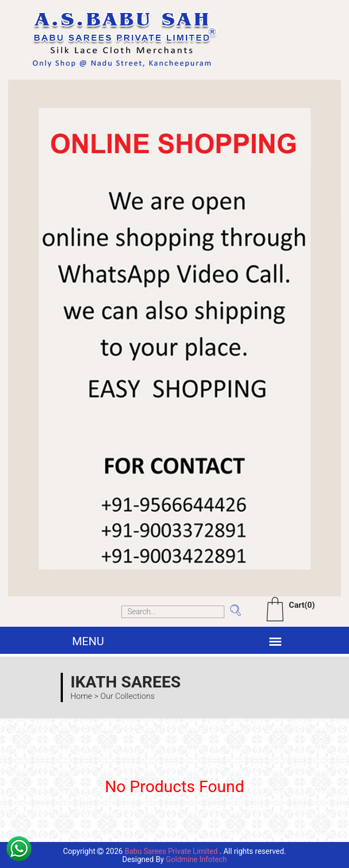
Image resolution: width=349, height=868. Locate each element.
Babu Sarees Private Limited (171, 851)
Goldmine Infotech (196, 859)
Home (81, 696)
